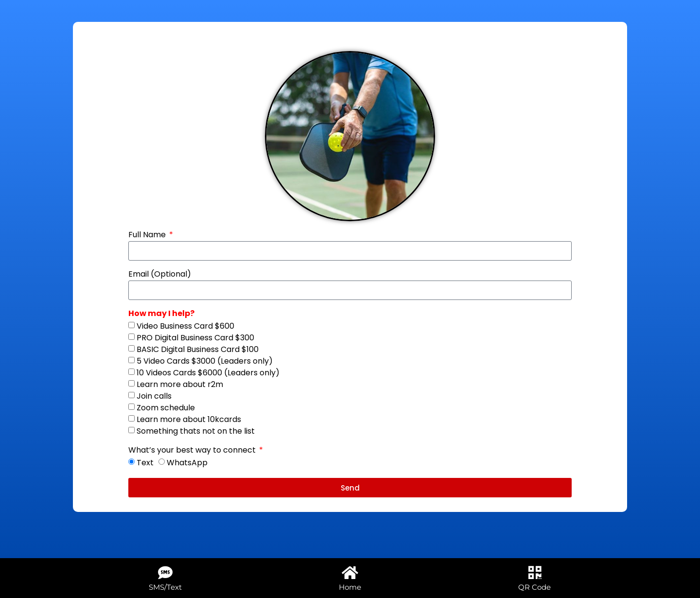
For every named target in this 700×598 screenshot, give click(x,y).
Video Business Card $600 (185, 326)
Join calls (154, 396)
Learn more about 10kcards (189, 419)
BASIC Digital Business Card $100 (198, 349)
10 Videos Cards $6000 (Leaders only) (208, 373)
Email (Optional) (160, 275)
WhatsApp (187, 463)
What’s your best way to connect (193, 451)
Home (350, 587)
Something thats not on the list (196, 431)
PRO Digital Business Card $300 (195, 338)
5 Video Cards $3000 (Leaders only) (205, 361)
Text (145, 463)
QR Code (534, 587)
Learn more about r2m (180, 384)
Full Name (148, 236)
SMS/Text (165, 587)
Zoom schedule (166, 408)
